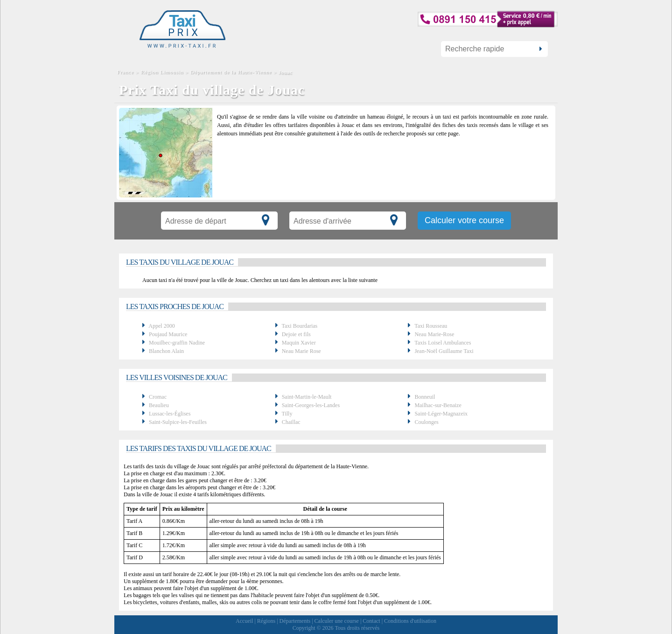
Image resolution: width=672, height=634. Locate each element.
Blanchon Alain (166, 351)
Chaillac (291, 422)
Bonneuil (425, 397)
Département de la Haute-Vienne (231, 72)
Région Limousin (162, 72)
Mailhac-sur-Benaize (438, 405)
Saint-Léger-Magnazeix (441, 414)
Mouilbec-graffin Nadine (177, 343)
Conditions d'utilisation (410, 621)
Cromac (158, 397)
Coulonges (426, 422)
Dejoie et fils (296, 334)
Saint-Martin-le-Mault (307, 397)
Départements (295, 621)
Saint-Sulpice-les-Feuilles (178, 422)
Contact (371, 621)
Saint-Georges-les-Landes (311, 405)
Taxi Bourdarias (299, 326)
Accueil (244, 621)
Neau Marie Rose (301, 351)
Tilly (287, 414)
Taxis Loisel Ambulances (443, 343)
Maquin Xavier (299, 343)
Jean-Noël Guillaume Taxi (444, 351)
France (126, 72)
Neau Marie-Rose (434, 334)
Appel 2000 (161, 326)
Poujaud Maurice (168, 334)
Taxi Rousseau (431, 326)
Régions (266, 621)
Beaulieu (159, 405)
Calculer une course (337, 621)
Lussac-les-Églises (170, 414)
